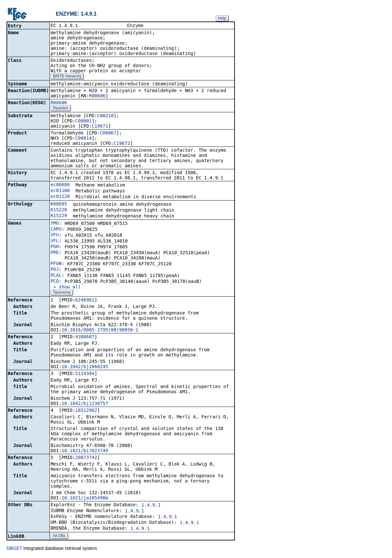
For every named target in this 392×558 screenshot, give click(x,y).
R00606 (97, 96)
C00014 (83, 139)
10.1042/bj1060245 (85, 367)
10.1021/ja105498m (85, 498)
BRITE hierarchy (67, 77)
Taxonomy (62, 293)
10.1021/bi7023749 (85, 451)
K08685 (59, 204)
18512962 (86, 411)
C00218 (106, 116)
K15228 (59, 210)
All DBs (59, 537)
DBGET (14, 549)
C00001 (83, 121)
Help (222, 18)
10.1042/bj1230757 (85, 404)
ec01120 (60, 197)
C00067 (108, 133)
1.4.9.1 (151, 506)
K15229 (59, 216)
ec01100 (60, 191)
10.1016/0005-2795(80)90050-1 (100, 330)
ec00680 (60, 185)
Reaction (60, 109)
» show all (66, 287)
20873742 (86, 458)
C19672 (122, 144)
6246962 (85, 300)
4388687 (85, 337)
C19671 (100, 127)
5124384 (85, 374)
